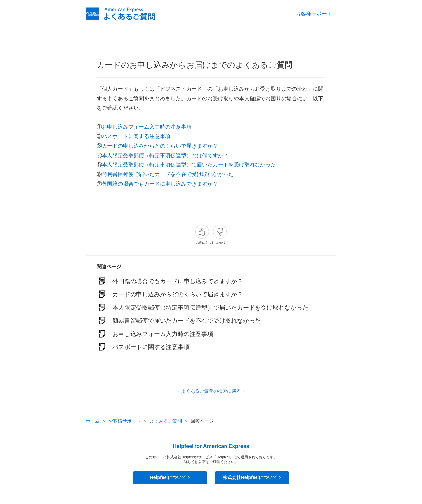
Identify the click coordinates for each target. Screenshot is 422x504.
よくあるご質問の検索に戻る (211, 391)
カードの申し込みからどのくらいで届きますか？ (160, 146)
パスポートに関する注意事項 (136, 136)
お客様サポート (314, 14)
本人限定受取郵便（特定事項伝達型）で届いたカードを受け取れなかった (189, 165)
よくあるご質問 (166, 421)
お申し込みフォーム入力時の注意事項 (147, 127)
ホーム (93, 421)
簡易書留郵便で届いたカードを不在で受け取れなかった (168, 174)
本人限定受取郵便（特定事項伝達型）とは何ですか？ (165, 155)
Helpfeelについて (168, 477)
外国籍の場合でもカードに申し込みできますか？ (160, 184)
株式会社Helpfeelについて (250, 477)
